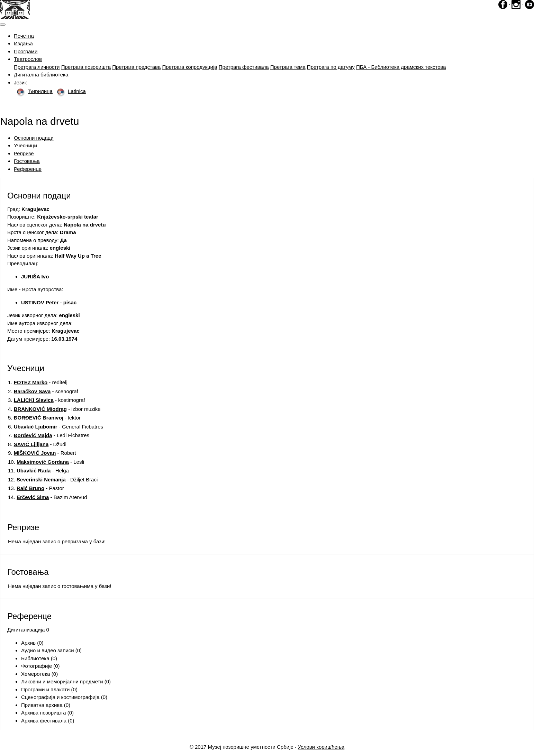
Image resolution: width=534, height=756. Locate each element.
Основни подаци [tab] (34, 138)
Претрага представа (136, 67)
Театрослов (28, 59)
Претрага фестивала (244, 67)
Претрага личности (37, 67)
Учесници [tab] (25, 145)
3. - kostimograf (47, 400)
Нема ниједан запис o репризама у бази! (57, 541)
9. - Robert (42, 453)
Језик (20, 82)
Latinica (70, 91)
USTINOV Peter (40, 302)
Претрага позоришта (86, 67)
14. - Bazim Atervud (47, 497)
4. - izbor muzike (54, 409)
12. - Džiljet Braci (53, 480)
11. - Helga (38, 471)
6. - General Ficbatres (56, 427)
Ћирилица (33, 91)
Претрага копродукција (189, 67)
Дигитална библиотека (41, 75)
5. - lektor (44, 418)
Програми (26, 51)
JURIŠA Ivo (35, 276)
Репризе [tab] (24, 153)
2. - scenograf (43, 391)
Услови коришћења (321, 747)
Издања (23, 43)
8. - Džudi (37, 444)
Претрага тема (288, 67)
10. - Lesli (46, 462)
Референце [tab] (28, 169)
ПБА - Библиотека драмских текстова (401, 67)
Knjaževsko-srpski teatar (68, 217)
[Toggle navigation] (3, 25)
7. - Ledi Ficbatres (49, 435)
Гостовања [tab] (27, 161)
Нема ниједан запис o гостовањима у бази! (60, 586)
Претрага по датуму (331, 67)
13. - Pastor (36, 488)
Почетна (24, 36)
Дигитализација (28, 630)
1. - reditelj (38, 382)
